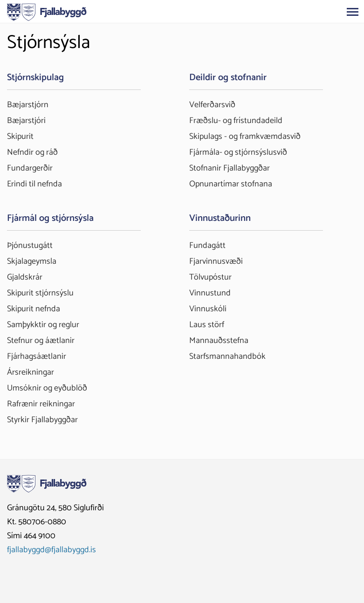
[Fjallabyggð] (47, 11)
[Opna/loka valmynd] (352, 12)
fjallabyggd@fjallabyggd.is (52, 550)
